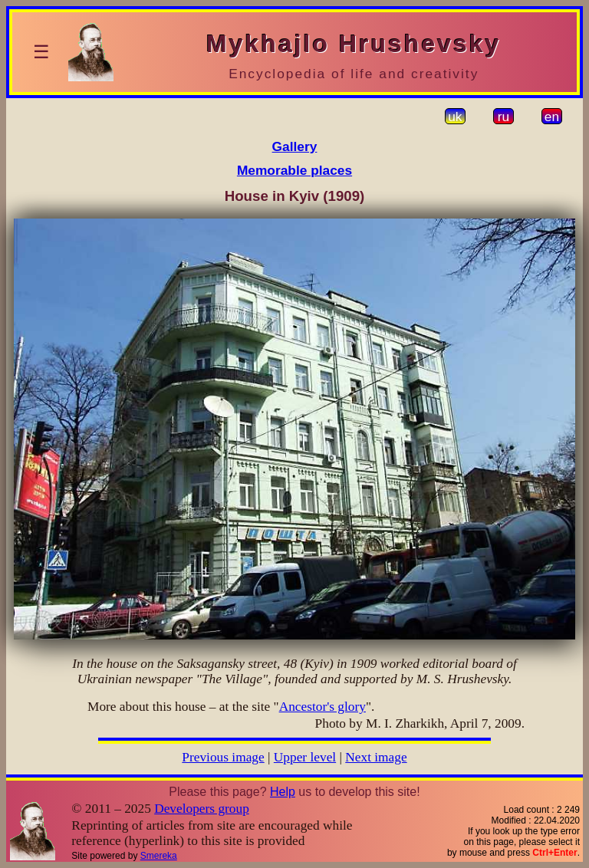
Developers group (202, 809)
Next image (376, 757)
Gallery (295, 146)
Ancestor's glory (322, 707)
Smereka (159, 856)
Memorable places (294, 170)
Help (283, 792)
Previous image (223, 757)
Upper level (305, 757)
